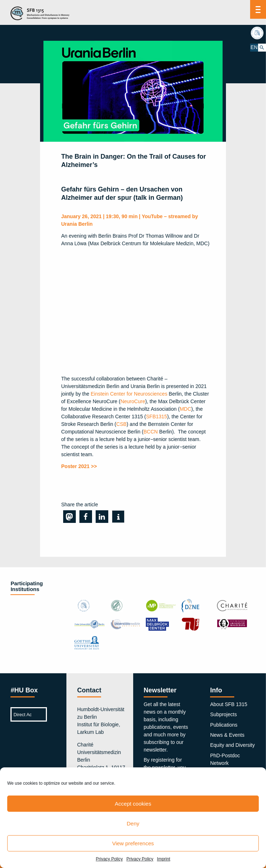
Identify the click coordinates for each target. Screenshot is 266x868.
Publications (224, 725)
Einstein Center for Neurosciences (129, 394)
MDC (186, 409)
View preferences (133, 843)
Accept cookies (133, 804)
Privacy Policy (109, 859)
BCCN (151, 432)
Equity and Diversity (232, 745)
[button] (69, 517)
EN (254, 47)
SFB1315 (157, 417)
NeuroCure (133, 401)
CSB (121, 424)
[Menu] (258, 9)
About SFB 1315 (229, 704)
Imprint (164, 859)
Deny (133, 823)
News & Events (227, 735)
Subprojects (223, 714)
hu (258, 33)
